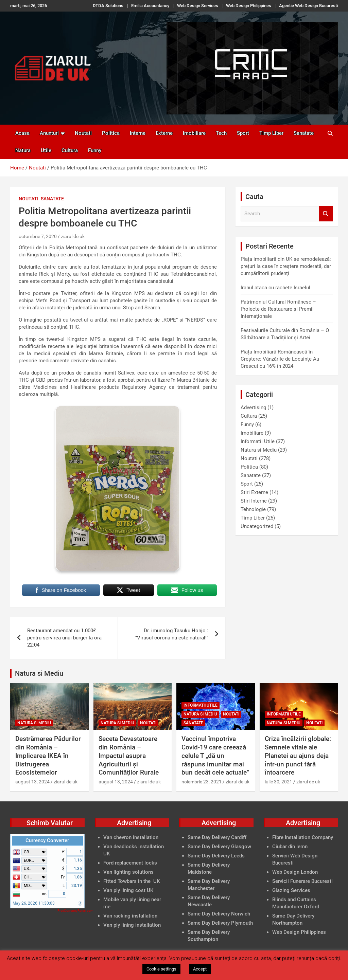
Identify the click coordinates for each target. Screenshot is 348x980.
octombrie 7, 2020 (38, 236)
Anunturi (49, 133)
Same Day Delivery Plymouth (220, 923)
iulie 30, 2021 (279, 782)
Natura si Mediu (259, 450)
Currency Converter (47, 840)
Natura (23, 150)
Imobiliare (194, 133)
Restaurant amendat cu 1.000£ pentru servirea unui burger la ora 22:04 (64, 638)
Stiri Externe (254, 492)
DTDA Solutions (108, 6)
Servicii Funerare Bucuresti (302, 881)
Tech (221, 133)
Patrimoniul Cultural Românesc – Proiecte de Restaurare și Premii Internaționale (278, 309)
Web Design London (295, 872)
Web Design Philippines (249, 6)
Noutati (83, 133)
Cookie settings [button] (161, 969)
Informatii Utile (258, 441)
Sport (243, 133)
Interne (138, 133)
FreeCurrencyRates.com (75, 911)
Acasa (22, 133)
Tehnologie (253, 509)
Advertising (253, 407)
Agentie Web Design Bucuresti (308, 6)
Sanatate (304, 133)
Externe (164, 133)
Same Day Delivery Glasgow (219, 847)
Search (326, 214)
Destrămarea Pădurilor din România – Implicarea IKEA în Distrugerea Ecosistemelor (48, 756)
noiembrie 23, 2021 (202, 782)
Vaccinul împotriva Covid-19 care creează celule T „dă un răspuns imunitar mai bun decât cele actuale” (215, 756)
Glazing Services (291, 890)
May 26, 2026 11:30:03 (34, 903)
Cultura (70, 150)
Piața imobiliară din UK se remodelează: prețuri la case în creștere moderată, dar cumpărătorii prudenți (286, 266)
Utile (46, 150)
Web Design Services (198, 6)
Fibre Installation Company (303, 837)
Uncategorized (257, 526)
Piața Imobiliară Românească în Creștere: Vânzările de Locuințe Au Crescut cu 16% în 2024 (280, 359)
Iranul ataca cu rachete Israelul (275, 288)
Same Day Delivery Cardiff (217, 837)
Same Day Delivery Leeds (216, 856)
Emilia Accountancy (150, 6)
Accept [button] (200, 969)
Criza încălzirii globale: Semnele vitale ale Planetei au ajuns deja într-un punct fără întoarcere (298, 756)
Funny (95, 150)
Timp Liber (271, 133)
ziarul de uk (73, 236)
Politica (111, 133)
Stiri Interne (254, 501)
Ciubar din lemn (290, 847)
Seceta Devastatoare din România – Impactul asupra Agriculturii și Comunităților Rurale (129, 756)
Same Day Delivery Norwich (219, 914)
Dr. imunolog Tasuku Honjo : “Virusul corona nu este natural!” (172, 634)
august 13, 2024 (32, 782)
